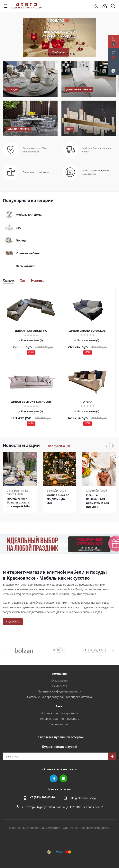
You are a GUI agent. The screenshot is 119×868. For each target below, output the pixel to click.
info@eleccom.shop (83, 798)
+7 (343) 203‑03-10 (42, 797)
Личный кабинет (60, 724)
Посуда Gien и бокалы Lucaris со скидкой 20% (18, 502)
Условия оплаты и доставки (59, 713)
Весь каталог (25, 266)
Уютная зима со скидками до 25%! (58, 499)
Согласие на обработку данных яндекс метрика (59, 697)
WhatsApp (63, 778)
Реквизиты (59, 686)
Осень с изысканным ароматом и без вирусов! (97, 501)
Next (113, 446)
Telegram (54, 778)
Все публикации (59, 446)
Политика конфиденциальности (59, 691)
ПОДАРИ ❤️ (60, 21)
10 (74, 54)
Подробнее (13, 622)
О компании (60, 680)
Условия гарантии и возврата (60, 719)
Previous (107, 446)
